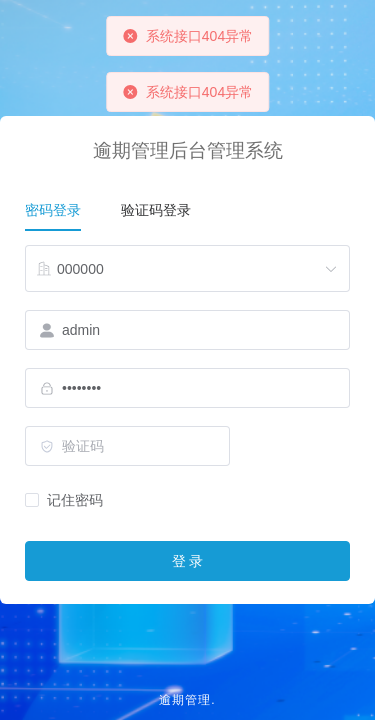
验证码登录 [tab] (156, 210)
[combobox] (187, 269)
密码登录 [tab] (53, 210)
